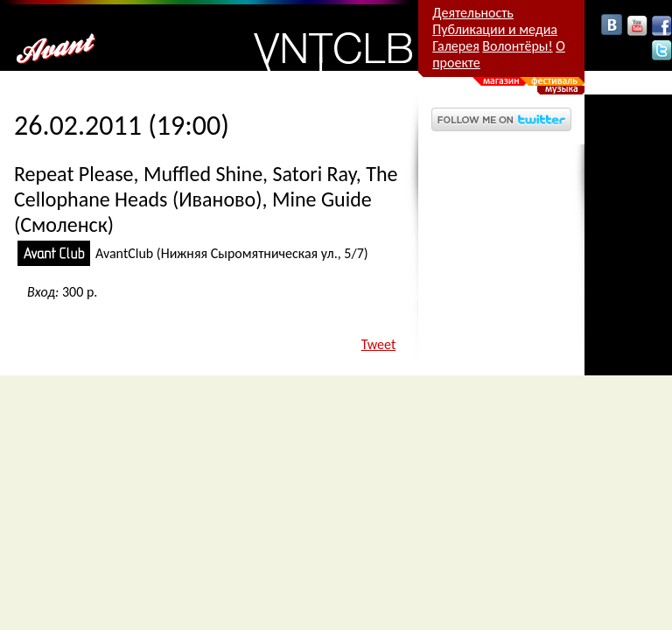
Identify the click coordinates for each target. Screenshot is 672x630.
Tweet (379, 344)
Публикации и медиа (495, 29)
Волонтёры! (517, 46)
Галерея (455, 46)
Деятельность (473, 13)
